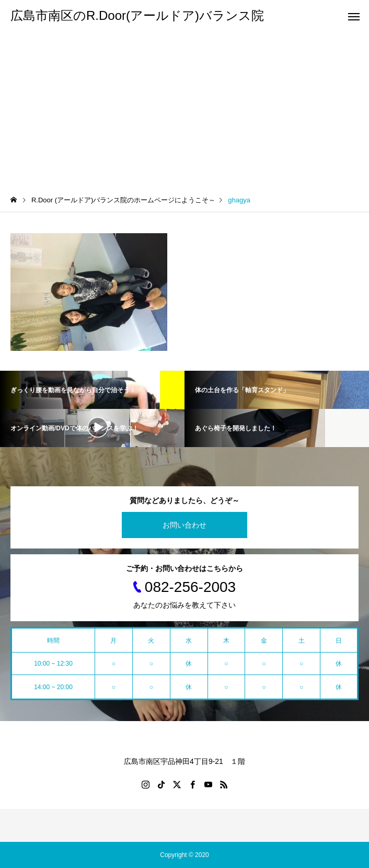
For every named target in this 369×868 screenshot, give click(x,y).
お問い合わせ (184, 525)
